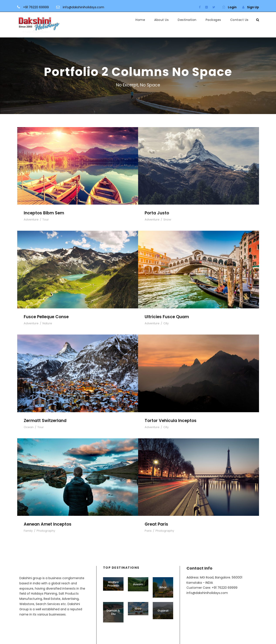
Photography (46, 531)
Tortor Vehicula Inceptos (171, 421)
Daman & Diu (113, 612)
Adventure (31, 219)
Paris (148, 531)
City (166, 323)
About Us (161, 20)
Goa (138, 609)
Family (28, 531)
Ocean (29, 427)
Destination (187, 20)
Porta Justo (157, 213)
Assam (138, 584)
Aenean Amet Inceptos (48, 524)
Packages (213, 20)
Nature (47, 323)
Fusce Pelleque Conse (46, 317)
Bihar (163, 587)
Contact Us (239, 20)
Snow (167, 219)
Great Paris (156, 524)
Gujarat (163, 611)
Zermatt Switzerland (45, 421)
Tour (46, 219)
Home (140, 20)
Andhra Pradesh (113, 584)
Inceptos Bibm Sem (44, 213)
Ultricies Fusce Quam (167, 317)
